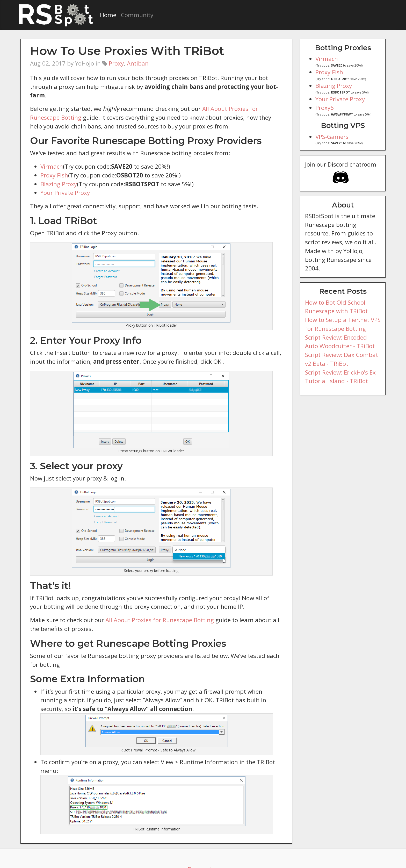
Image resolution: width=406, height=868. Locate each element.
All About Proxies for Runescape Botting (153, 611)
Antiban (136, 63)
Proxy (116, 63)
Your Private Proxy (64, 184)
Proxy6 (324, 108)
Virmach (51, 158)
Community (135, 15)
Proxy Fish (54, 166)
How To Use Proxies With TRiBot (121, 51)
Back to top (203, 852)
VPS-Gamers (333, 137)
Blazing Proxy (58, 175)
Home (108, 15)
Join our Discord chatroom (339, 174)
